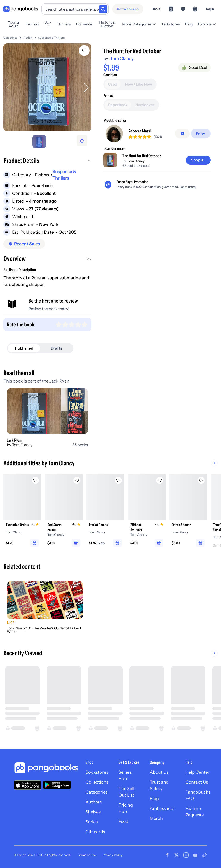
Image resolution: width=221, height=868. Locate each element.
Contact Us (197, 782)
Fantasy (32, 24)
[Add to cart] (157, 81)
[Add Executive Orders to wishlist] (35, 480)
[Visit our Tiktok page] (205, 855)
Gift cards (95, 832)
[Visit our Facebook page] (167, 855)
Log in (210, 9)
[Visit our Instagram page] (186, 855)
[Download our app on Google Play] (57, 785)
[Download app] (128, 9)
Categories (10, 38)
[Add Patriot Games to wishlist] (118, 480)
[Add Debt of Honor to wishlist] (201, 480)
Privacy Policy (113, 855)
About (156, 9)
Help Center (197, 772)
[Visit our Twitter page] (177, 855)
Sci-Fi (48, 24)
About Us (159, 772)
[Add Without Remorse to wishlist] (160, 480)
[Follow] (201, 162)
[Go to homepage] (21, 9)
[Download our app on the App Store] (28, 785)
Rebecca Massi (140, 160)
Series (92, 822)
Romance (84, 24)
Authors (94, 802)
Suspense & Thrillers (51, 38)
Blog (189, 24)
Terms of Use (87, 855)
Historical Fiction (107, 24)
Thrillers (64, 24)
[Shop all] (198, 189)
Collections (97, 782)
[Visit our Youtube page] (195, 855)
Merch (156, 818)
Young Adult (13, 24)
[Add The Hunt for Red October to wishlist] (84, 50)
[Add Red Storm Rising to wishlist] (77, 480)
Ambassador (162, 808)
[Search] (103, 9)
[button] (47, 161)
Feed (123, 821)
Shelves (93, 812)
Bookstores (170, 24)
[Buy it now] (157, 93)
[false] (182, 162)
